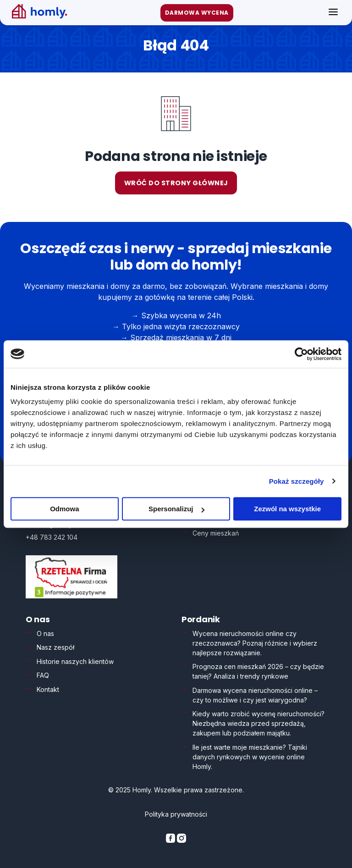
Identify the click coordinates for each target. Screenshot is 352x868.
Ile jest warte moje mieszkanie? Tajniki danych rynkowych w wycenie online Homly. (250, 757)
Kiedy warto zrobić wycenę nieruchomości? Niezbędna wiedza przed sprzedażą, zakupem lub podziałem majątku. (258, 723)
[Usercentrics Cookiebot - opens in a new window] (301, 354)
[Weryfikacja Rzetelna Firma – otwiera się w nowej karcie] (71, 596)
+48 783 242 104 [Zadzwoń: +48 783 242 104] (52, 537)
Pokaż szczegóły (297, 481)
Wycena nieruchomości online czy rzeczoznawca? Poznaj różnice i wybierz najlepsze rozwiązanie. (255, 643)
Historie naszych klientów (75, 661)
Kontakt (48, 689)
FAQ (43, 675)
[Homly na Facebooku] (171, 840)
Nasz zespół (55, 647)
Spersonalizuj (176, 509)
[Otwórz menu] (333, 13)
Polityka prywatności (176, 814)
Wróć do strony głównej (176, 183)
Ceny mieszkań (216, 533)
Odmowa (64, 509)
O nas (45, 633)
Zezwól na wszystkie (287, 509)
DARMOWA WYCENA (197, 13)
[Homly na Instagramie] (181, 840)
